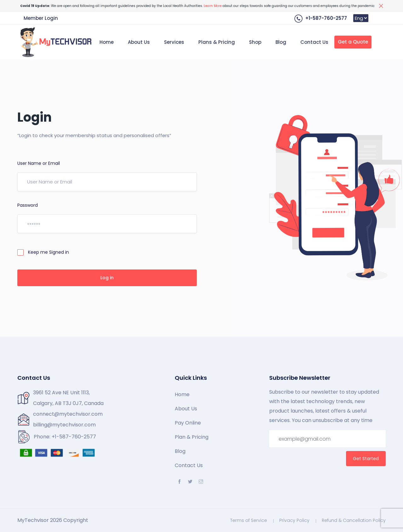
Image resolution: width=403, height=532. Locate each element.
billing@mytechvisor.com (64, 425)
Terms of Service (249, 520)
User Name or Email (39, 163)
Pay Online (188, 423)
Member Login (41, 18)
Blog (281, 42)
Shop (255, 42)
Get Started (366, 459)
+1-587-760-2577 (321, 19)
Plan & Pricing (192, 437)
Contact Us (314, 42)
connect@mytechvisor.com (68, 414)
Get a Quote (353, 42)
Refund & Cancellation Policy (354, 520)
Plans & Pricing (217, 42)
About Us (139, 42)
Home (107, 42)
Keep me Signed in (43, 252)
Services (174, 42)
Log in (107, 278)
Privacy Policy (294, 520)
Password (28, 205)
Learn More (213, 6)
